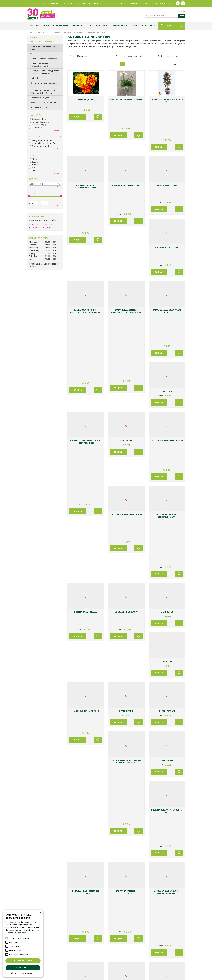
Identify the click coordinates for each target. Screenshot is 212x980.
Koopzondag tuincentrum (57, 967)
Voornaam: (115, 905)
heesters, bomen (106, 780)
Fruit (35, 78)
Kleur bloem (37, 155)
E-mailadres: (116, 915)
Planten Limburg (74, 967)
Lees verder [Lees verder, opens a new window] (22, 933)
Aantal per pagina (166, 56)
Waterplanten (43, 103)
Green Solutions (160, 977)
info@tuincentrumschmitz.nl (43, 227)
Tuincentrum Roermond (140, 970)
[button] (23, 973)
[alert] (23, 944)
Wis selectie (57, 130)
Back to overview (36, 37)
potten (155, 715)
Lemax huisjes (68, 970)
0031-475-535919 (86, 897)
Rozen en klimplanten (43, 92)
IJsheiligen (162, 704)
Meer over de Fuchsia (80, 854)
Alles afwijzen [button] (23, 968)
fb (178, 3)
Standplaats (37, 115)
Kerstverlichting (176, 967)
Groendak (40, 107)
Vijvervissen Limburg (82, 970)
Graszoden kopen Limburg (101, 970)
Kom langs (123, 696)
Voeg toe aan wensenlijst (98, 112)
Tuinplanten (42, 42)
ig (183, 3)
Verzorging (36, 136)
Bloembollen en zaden (41, 65)
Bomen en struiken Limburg (91, 967)
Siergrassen (40, 98)
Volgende (177, 64)
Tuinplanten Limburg (111, 967)
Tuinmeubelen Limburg (121, 970)
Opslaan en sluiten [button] (23, 961)
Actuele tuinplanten (43, 48)
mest (163, 721)
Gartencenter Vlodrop (145, 967)
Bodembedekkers (44, 59)
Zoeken (33, 179)
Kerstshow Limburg (162, 967)
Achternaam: (132, 905)
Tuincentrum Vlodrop (128, 967)
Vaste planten (77, 789)
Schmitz (152, 866)
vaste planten (91, 780)
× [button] (40, 913)
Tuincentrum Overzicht (177, 977)
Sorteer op (121, 56)
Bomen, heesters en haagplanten (45, 72)
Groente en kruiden (44, 84)
